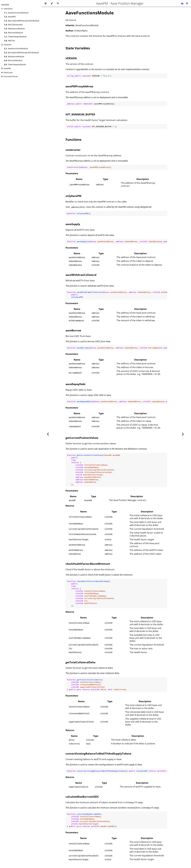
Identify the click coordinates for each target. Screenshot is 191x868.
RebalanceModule (14, 56)
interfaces (7, 9)
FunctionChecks (10, 76)
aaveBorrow (73, 330)
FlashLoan (7, 72)
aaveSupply (73, 224)
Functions (73, 139)
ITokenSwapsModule (15, 37)
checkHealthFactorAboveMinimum (88, 564)
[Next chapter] (183, 434)
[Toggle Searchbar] (58, 3)
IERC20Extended (13, 25)
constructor (73, 150)
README (5, 5)
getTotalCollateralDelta (80, 662)
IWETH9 (9, 41)
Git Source (71, 20)
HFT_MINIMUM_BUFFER (80, 114)
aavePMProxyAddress (79, 86)
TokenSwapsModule (15, 64)
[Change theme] (52, 3)
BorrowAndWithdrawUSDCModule (21, 53)
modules (6, 45)
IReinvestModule (14, 33)
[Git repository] (187, 3)
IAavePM (10, 17)
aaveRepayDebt (75, 384)
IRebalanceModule (14, 29)
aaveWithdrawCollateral (81, 275)
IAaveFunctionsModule (16, 13)
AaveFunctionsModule (16, 48)
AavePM (6, 68)
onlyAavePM (73, 196)
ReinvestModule (13, 60)
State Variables (78, 48)
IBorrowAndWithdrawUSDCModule (22, 21)
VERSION (71, 58)
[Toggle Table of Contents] (46, 3)
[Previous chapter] (48, 434)
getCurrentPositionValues (82, 438)
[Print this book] (183, 3)
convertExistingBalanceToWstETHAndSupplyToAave (98, 754)
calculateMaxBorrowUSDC (82, 797)
